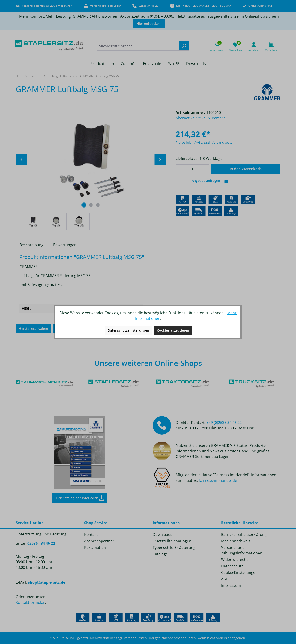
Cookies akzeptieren (173, 330)
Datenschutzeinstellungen (128, 330)
